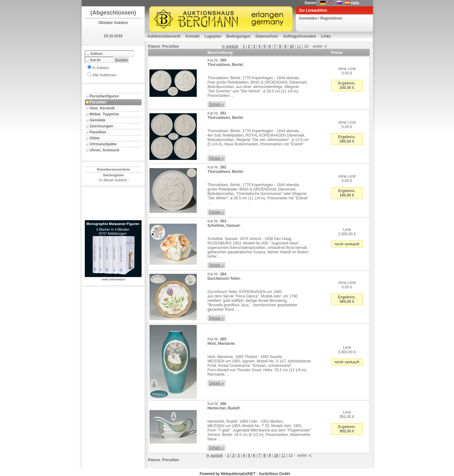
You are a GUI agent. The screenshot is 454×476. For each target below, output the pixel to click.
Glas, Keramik (102, 108)
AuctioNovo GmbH (274, 474)
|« (224, 46)
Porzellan (98, 102)
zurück (232, 46)
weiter (318, 46)
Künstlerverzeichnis (114, 169)
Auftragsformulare (300, 36)
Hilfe (355, 3)
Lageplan (213, 36)
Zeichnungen (101, 126)
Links (326, 36)
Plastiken (98, 132)
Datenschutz (267, 36)
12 (306, 46)
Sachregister (114, 175)
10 (291, 46)
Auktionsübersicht (164, 36)
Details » (216, 104)
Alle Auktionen (104, 75)
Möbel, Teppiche (104, 114)
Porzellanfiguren (104, 96)
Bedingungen (239, 36)
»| (325, 46)
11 (299, 46)
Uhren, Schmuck (105, 150)
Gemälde (98, 120)
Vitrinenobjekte (103, 144)
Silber (95, 138)
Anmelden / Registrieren (321, 18)
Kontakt (192, 36)
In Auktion (101, 68)
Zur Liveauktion (313, 10)
